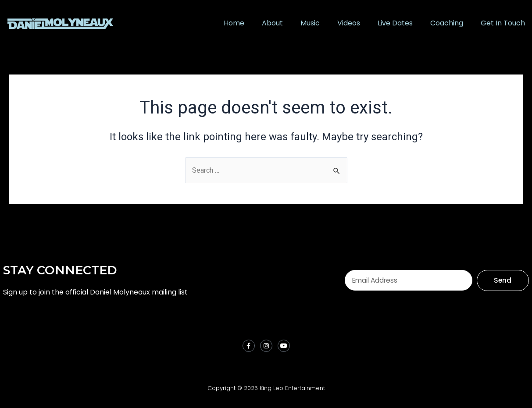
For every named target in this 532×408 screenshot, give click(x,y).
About (272, 23)
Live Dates (395, 23)
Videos (349, 23)
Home (234, 23)
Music (310, 23)
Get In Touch (503, 23)
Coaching (447, 23)
